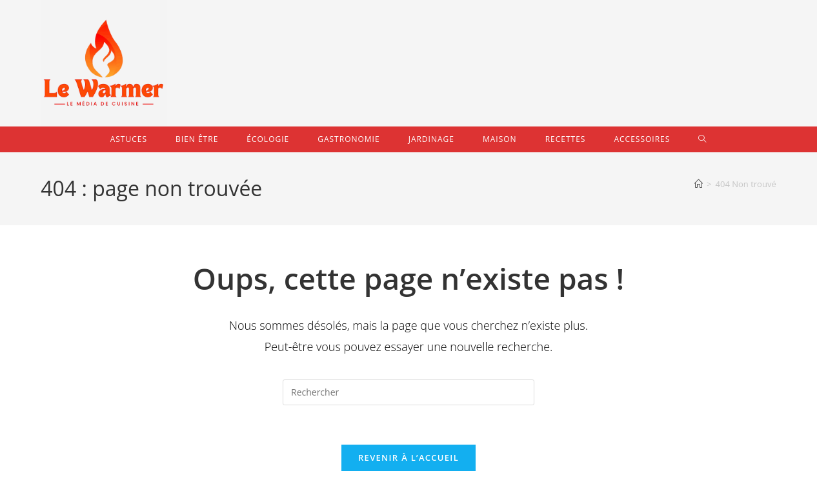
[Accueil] (699, 184)
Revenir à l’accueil (408, 458)
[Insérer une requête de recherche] (408, 392)
